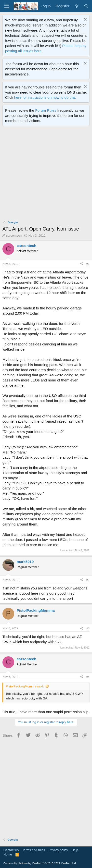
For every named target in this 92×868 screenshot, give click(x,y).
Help (75, 850)
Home (8, 854)
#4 (88, 677)
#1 (88, 264)
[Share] (82, 264)
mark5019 (25, 562)
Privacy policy (58, 850)
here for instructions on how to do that (45, 97)
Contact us (11, 850)
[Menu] (7, 6)
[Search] (86, 6)
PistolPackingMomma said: (25, 686)
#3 (88, 628)
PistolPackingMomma (36, 610)
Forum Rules (46, 110)
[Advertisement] (46, 174)
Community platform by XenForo (40, 863)
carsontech (14, 236)
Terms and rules (34, 850)
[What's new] (76, 6)
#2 (88, 580)
